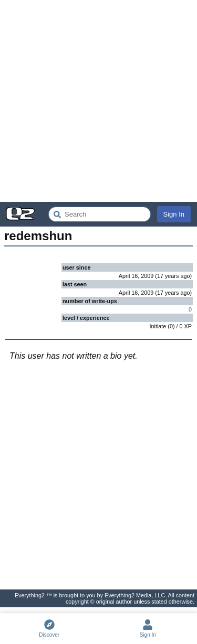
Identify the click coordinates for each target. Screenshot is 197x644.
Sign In (174, 214)
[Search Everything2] (100, 214)
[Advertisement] (98, 101)
